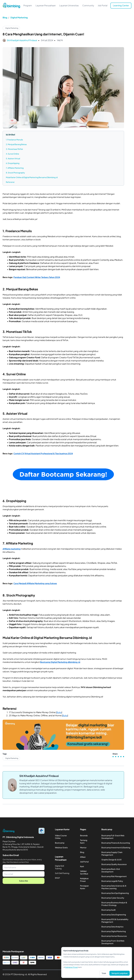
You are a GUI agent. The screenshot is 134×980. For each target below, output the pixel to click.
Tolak (104, 973)
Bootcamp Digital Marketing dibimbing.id (60, 662)
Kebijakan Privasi (71, 967)
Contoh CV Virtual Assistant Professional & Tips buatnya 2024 (43, 453)
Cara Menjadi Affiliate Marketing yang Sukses (35, 583)
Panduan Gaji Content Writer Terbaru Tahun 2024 (37, 277)
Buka (59, 712)
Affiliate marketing (12, 549)
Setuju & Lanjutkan (120, 973)
